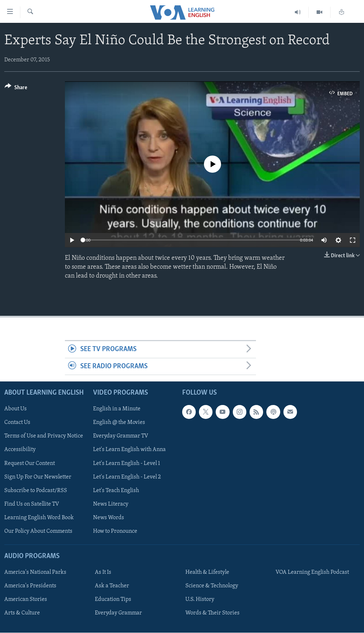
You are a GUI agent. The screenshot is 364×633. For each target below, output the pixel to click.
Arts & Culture (22, 613)
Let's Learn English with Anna (129, 450)
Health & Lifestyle (207, 572)
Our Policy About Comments (38, 531)
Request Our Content (30, 464)
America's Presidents (30, 586)
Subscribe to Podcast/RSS (36, 491)
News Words (109, 518)
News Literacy (111, 504)
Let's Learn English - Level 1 (127, 464)
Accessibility (20, 450)
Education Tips (113, 599)
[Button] (16, 89)
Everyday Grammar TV (121, 436)
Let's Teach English (116, 491)
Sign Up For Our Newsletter (38, 477)
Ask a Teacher (112, 586)
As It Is (103, 572)
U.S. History (200, 599)
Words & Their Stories (212, 613)
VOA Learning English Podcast (312, 572)
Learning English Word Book (39, 518)
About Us (16, 409)
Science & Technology (212, 586)
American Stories (26, 599)
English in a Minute (117, 409)
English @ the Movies (119, 423)
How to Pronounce (115, 531)
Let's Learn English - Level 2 (127, 477)
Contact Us (17, 423)
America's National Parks (35, 572)
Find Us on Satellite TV (32, 504)
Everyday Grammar (118, 613)
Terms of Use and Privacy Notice (44, 436)
